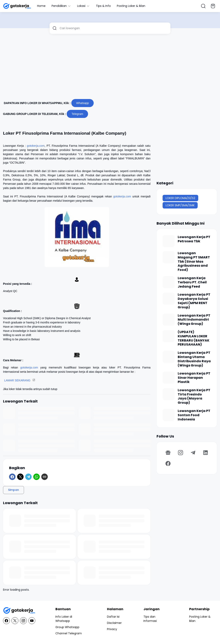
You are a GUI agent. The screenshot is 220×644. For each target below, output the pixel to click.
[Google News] (168, 453)
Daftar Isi (113, 617)
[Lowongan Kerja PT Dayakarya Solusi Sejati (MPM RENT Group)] (169, 299)
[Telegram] (28, 477)
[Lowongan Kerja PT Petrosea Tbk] (169, 241)
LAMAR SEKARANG (17, 380)
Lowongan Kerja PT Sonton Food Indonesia (194, 415)
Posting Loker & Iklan (131, 6)
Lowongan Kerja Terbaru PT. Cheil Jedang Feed (192, 282)
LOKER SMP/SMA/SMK (180, 205)
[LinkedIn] (205, 453)
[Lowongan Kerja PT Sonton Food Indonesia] (169, 415)
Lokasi (84, 6)
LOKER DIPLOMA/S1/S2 (180, 198)
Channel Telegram (69, 633)
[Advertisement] (110, 68)
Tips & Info (103, 6)
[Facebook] (12, 477)
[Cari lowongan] (114, 28)
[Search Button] (203, 6)
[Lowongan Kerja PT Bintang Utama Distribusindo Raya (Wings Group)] (169, 357)
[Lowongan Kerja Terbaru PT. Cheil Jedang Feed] (169, 282)
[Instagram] (181, 453)
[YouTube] (32, 621)
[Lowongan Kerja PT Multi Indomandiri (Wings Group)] (169, 320)
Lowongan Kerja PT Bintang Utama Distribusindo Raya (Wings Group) (194, 359)
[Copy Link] (45, 477)
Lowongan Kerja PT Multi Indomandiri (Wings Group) (194, 320)
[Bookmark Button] (213, 6)
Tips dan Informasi (150, 619)
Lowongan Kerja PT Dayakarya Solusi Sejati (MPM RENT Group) (194, 301)
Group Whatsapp (67, 627)
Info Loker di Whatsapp (64, 619)
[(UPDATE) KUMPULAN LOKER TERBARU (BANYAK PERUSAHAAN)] (169, 336)
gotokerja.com (36, 146)
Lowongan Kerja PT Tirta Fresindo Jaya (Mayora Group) (194, 397)
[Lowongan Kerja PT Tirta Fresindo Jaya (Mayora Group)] (169, 394)
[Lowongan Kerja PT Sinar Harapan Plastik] (169, 378)
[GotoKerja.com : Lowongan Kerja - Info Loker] (19, 610)
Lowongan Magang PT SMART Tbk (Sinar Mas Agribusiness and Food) (194, 262)
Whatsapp (82, 103)
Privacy (112, 629)
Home (41, 6)
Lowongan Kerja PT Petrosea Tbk (194, 239)
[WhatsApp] (36, 477)
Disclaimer (114, 623)
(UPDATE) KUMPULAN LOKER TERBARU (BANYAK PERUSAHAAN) (194, 338)
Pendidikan (61, 6)
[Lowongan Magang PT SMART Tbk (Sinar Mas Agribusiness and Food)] (169, 257)
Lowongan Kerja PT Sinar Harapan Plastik (194, 378)
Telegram (77, 114)
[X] (20, 477)
